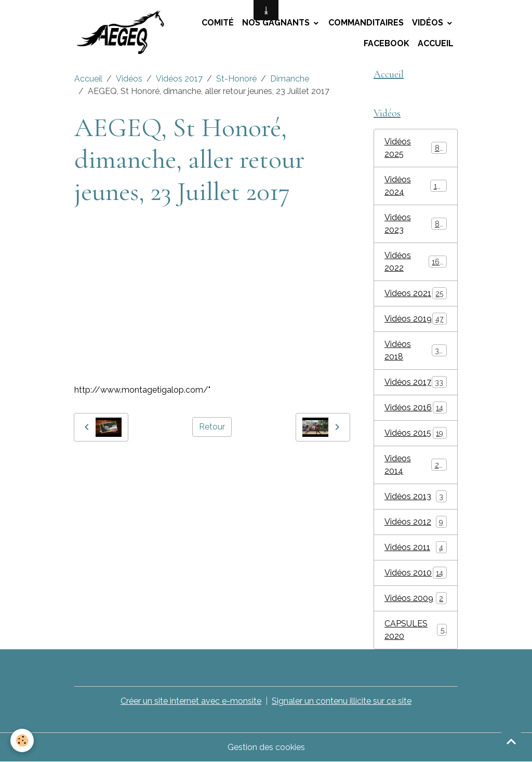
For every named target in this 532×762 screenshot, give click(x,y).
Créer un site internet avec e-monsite (191, 701)
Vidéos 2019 (416, 319)
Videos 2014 (416, 465)
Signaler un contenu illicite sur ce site (342, 701)
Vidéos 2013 (416, 496)
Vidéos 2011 (416, 547)
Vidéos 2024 (416, 186)
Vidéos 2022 (416, 262)
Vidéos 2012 (416, 522)
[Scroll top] (511, 741)
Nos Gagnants (277, 23)
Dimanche (290, 79)
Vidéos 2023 (416, 224)
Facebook (387, 43)
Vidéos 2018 (416, 350)
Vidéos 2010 (416, 573)
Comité (218, 23)
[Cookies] (22, 740)
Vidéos (429, 23)
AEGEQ (91, 465)
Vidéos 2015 (416, 433)
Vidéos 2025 (416, 148)
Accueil (436, 43)
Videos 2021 (416, 293)
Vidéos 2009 (416, 598)
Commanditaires (366, 23)
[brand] (123, 33)
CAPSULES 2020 (416, 630)
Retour (212, 427)
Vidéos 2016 (416, 407)
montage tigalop (143, 465)
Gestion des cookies (266, 747)
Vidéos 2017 (179, 79)
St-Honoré (236, 79)
